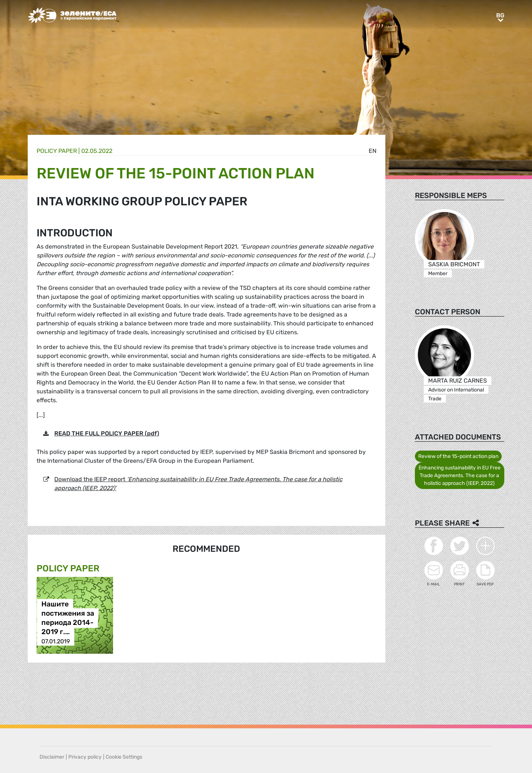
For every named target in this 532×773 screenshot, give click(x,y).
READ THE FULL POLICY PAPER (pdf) (107, 433)
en (373, 151)
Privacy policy (85, 757)
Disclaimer (52, 757)
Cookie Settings (124, 757)
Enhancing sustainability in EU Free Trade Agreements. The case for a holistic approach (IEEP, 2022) (460, 476)
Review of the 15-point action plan (458, 456)
